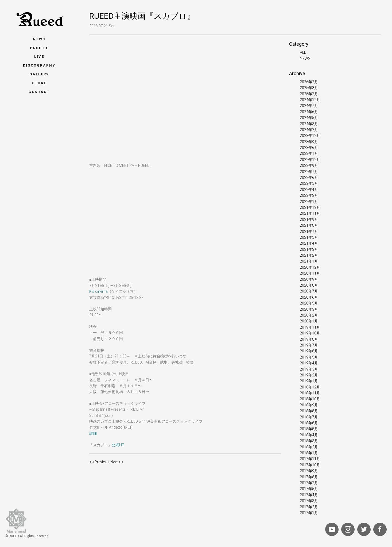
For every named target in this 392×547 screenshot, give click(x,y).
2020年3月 (309, 309)
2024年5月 (309, 118)
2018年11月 (310, 393)
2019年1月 (309, 381)
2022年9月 (309, 165)
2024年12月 (310, 100)
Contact (39, 92)
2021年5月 (309, 237)
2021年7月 (309, 232)
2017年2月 (309, 507)
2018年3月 (309, 441)
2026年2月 (309, 82)
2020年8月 (309, 285)
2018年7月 (309, 417)
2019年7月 (309, 345)
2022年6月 (309, 178)
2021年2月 (309, 255)
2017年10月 (310, 465)
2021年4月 (309, 243)
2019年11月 (310, 327)
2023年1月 (309, 153)
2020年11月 (310, 273)
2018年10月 (310, 399)
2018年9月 (309, 405)
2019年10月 (310, 333)
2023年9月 (309, 142)
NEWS (305, 59)
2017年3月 (309, 501)
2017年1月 (309, 513)
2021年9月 (309, 219)
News (39, 39)
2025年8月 (309, 88)
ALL (303, 52)
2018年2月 (309, 447)
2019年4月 (309, 363)
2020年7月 (309, 291)
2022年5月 (309, 183)
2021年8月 (309, 225)
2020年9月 (309, 279)
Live (39, 57)
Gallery (39, 74)
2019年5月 (309, 357)
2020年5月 (309, 303)
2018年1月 (309, 453)
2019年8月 (309, 339)
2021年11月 (310, 213)
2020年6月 (309, 297)
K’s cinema (98, 291)
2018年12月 (310, 387)
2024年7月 (309, 106)
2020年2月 (309, 315)
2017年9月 (309, 471)
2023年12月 (310, 136)
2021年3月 (309, 249)
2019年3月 (309, 369)
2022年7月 (309, 172)
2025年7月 (309, 94)
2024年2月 (309, 130)
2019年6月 (309, 351)
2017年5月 (309, 489)
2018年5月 (309, 429)
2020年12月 (310, 267)
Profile (39, 48)
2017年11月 (310, 459)
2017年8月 (309, 477)
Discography (39, 65)
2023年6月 (309, 148)
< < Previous (99, 462)
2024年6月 (309, 112)
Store (39, 83)
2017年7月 (309, 483)
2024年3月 (309, 124)
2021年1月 (309, 261)
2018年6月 (309, 423)
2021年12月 (310, 207)
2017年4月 (309, 495)
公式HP (118, 445)
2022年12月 (310, 160)
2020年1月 (309, 321)
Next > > (117, 462)
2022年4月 (309, 190)
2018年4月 (309, 435)
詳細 (93, 433)
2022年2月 (309, 195)
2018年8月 (309, 411)
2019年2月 (309, 375)
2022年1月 (309, 202)
